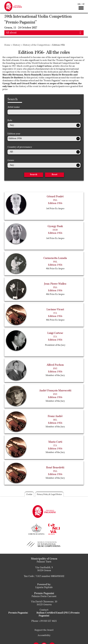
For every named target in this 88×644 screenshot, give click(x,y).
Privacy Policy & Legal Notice (49, 495)
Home (7, 45)
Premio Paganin (18, 613)
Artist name (14, 107)
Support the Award (44, 630)
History (17, 45)
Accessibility (44, 636)
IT (84, 4)
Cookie (29, 495)
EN (79, 4)
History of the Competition (36, 45)
